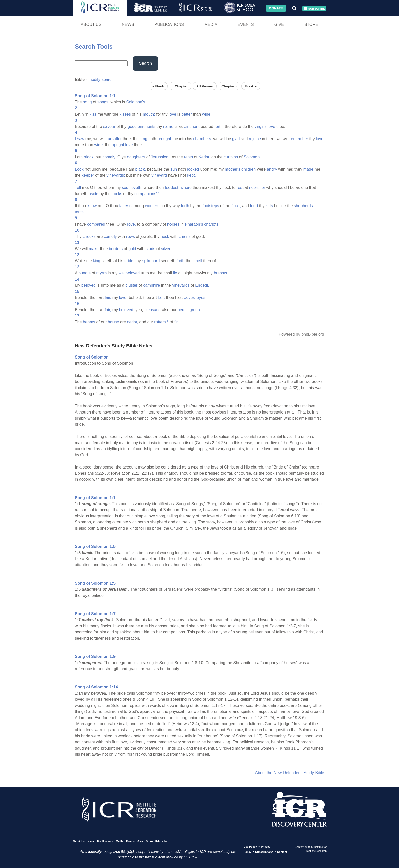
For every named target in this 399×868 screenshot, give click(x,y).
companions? (146, 194)
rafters (160, 322)
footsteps (211, 206)
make (94, 249)
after (118, 139)
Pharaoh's (194, 224)
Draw (80, 139)
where (186, 188)
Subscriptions (264, 852)
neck (165, 236)
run (109, 139)
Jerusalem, (161, 157)
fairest (125, 206)
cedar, (133, 322)
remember (299, 139)
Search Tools (94, 46)
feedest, (172, 188)
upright (118, 145)
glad (236, 139)
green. (195, 310)
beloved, (127, 310)
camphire (152, 285)
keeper (88, 175)
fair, (108, 298)
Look (79, 169)
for (263, 188)
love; (123, 298)
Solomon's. (136, 102)
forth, (219, 126)
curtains (231, 157)
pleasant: (153, 310)
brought (164, 139)
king (143, 139)
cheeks (89, 236)
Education (162, 841)
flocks (117, 194)
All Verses (205, 86)
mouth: (149, 114)
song (87, 102)
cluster (131, 285)
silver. (166, 249)
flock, (236, 206)
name (168, 126)
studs (150, 249)
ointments (146, 126)
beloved (89, 285)
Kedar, (204, 157)
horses (173, 224)
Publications (169, 25)
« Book (158, 86)
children (249, 169)
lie (175, 273)
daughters (136, 157)
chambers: (203, 139)
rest (240, 188)
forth (185, 206)
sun (174, 169)
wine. (207, 114)
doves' (190, 298)
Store (311, 25)
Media (211, 25)
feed (254, 206)
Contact (282, 852)
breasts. (221, 273)
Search (145, 63)
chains (184, 236)
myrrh (102, 273)
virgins (261, 126)
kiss (93, 114)
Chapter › (229, 86)
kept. (191, 175)
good (132, 126)
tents (188, 157)
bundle (84, 273)
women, (152, 206)
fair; (161, 298)
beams (89, 322)
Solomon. (252, 157)
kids (269, 206)
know (92, 206)
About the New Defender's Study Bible (290, 773)
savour (109, 126)
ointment (192, 126)
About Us (91, 25)
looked (193, 169)
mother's (233, 169)
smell (197, 261)
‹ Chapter (180, 86)
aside (93, 194)
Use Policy (250, 847)
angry (272, 169)
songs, (103, 102)
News (128, 25)
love (172, 114)
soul (126, 188)
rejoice (255, 139)
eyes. (202, 298)
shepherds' (304, 206)
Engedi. (202, 285)
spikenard (151, 261)
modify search (101, 80)
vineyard (159, 175)
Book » (251, 86)
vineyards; (116, 175)
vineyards (181, 285)
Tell (78, 188)
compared (96, 224)
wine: (99, 145)
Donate (276, 8)
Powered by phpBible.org (301, 334)
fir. (176, 322)
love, (132, 224)
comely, (109, 157)
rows (131, 236)
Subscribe (314, 9)
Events (246, 25)
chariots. (212, 224)
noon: (254, 188)
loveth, (137, 188)
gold (132, 249)
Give (279, 25)
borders (116, 249)
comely (110, 236)
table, (129, 261)
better (187, 114)
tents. (80, 212)
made (308, 169)
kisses (125, 114)
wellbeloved (129, 273)
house (113, 322)
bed (181, 310)
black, (89, 157)
